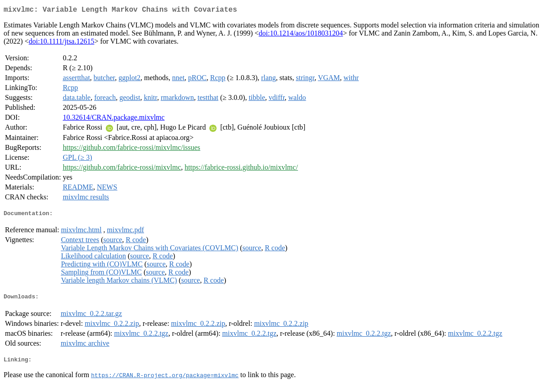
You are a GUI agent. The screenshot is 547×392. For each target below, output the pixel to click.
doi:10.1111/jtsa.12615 (62, 43)
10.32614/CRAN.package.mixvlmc (113, 119)
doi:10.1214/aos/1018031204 (301, 35)
